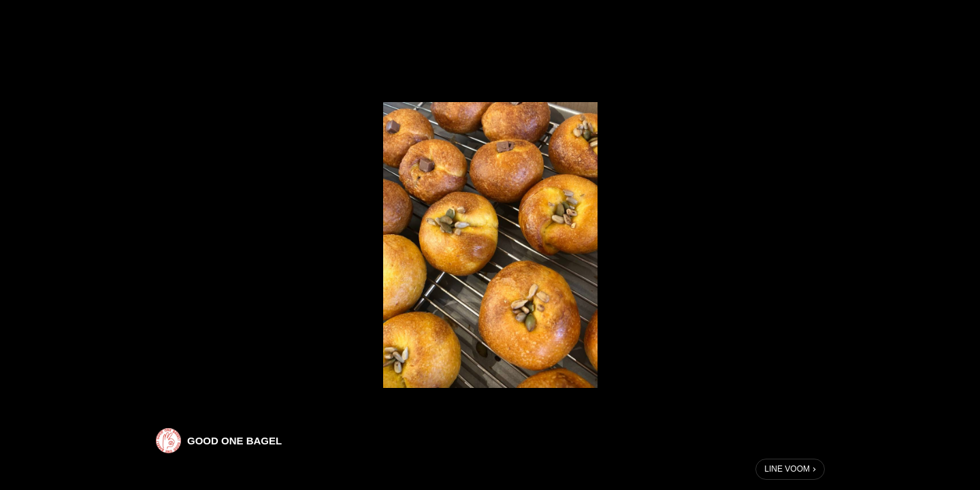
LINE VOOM (787, 469)
